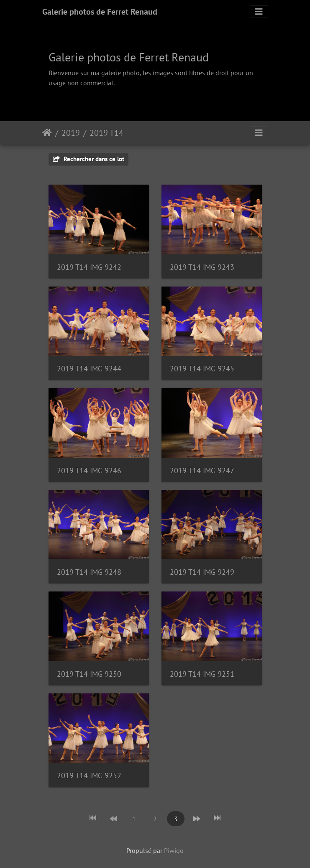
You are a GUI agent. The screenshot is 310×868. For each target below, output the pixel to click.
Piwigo (174, 850)
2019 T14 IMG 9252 (89, 775)
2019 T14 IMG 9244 (89, 369)
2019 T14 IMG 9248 (89, 572)
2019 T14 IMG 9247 (202, 471)
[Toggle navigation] (259, 12)
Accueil (47, 133)
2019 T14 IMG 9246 (89, 471)
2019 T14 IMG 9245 (202, 369)
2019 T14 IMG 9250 (89, 674)
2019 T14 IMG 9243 (202, 267)
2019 (71, 133)
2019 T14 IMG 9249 (202, 572)
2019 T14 (106, 133)
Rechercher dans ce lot (88, 159)
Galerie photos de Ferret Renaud (100, 12)
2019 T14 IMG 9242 (89, 267)
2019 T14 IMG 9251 (202, 674)
